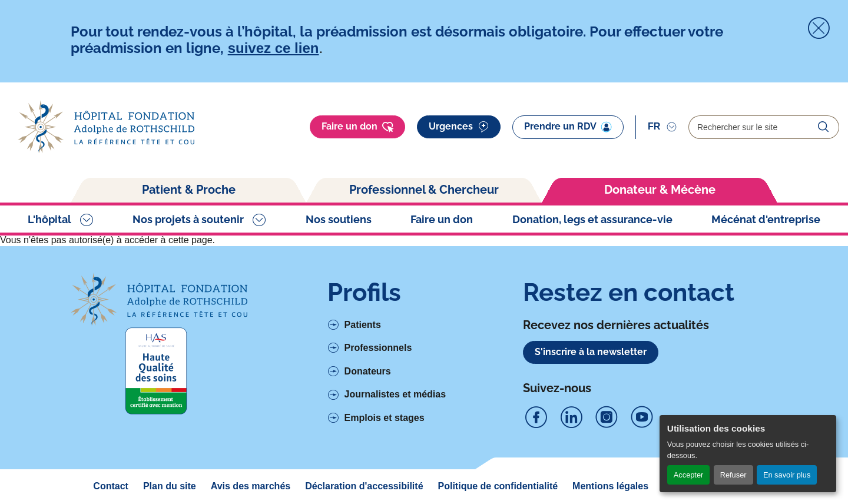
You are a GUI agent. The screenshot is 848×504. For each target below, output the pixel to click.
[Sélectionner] (662, 127)
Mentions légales (610, 486)
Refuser (733, 475)
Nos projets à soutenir (188, 219)
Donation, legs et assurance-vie (592, 219)
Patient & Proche (189, 190)
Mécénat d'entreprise (766, 219)
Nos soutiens (339, 219)
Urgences (459, 127)
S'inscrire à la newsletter (591, 352)
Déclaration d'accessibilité (364, 486)
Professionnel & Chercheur (424, 190)
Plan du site (170, 486)
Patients (363, 325)
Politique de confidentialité (498, 486)
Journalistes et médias (395, 394)
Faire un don (357, 127)
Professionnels (378, 348)
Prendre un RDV (568, 127)
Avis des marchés (251, 486)
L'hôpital (49, 219)
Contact (111, 486)
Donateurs (368, 371)
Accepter (689, 475)
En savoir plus (787, 475)
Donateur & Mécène (660, 190)
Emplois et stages (385, 418)
